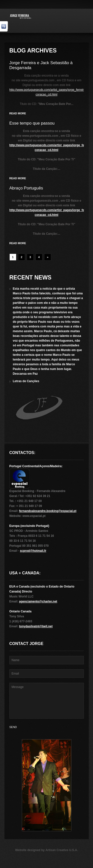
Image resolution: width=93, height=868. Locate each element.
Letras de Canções (26, 381)
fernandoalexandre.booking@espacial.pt (48, 511)
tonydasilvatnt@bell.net (36, 626)
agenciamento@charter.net (38, 601)
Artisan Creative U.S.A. (62, 850)
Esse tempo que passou (32, 123)
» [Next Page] (48, 257)
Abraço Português (26, 188)
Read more (18, 113)
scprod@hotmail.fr (33, 551)
